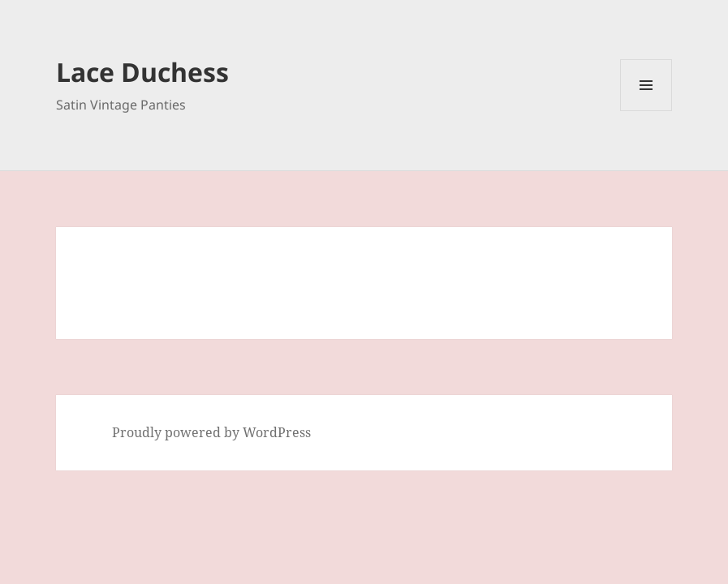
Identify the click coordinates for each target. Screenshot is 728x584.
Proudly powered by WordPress (211, 432)
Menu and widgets (646, 111)
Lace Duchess (142, 72)
